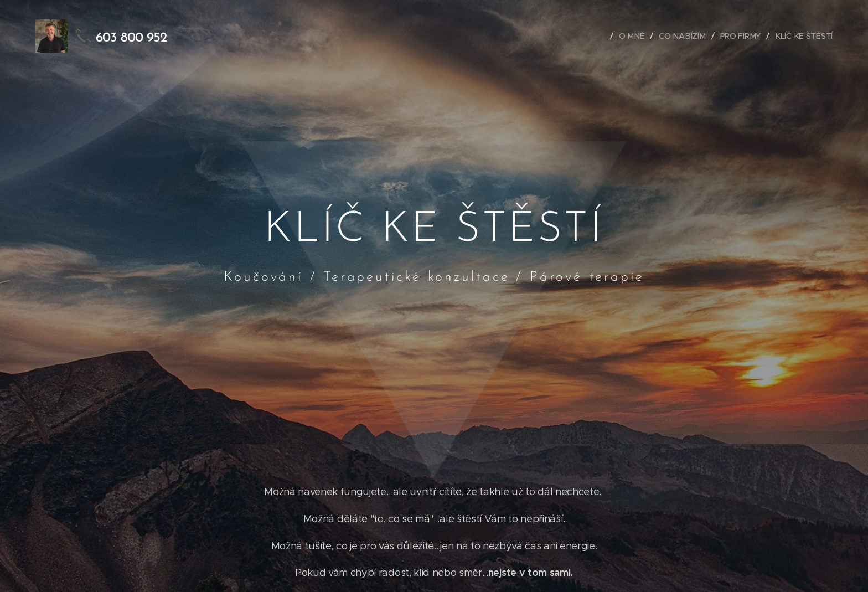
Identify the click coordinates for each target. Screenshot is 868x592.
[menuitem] (597, 36)
